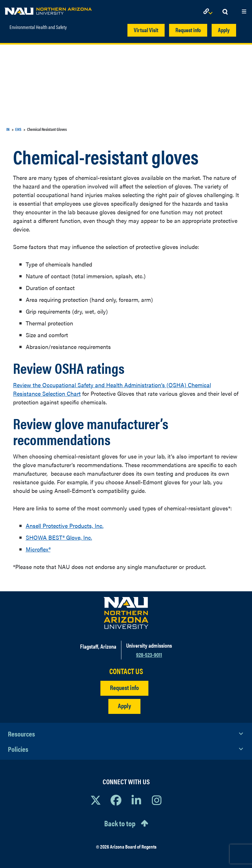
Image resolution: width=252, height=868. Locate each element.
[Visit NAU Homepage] (126, 613)
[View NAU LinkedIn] (136, 800)
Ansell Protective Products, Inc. (65, 526)
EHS (18, 129)
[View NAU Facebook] (116, 800)
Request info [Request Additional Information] (124, 687)
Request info (188, 30)
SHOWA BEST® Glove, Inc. (59, 537)
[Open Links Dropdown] (209, 12)
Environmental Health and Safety (38, 27)
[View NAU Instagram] (157, 800)
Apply (224, 30)
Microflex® (38, 549)
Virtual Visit (146, 30)
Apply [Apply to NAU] (124, 705)
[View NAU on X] (96, 800)
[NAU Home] (48, 10)
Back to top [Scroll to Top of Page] (120, 823)
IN (8, 129)
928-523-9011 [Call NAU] (149, 655)
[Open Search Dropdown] (225, 12)
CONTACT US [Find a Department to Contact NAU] (126, 671)
